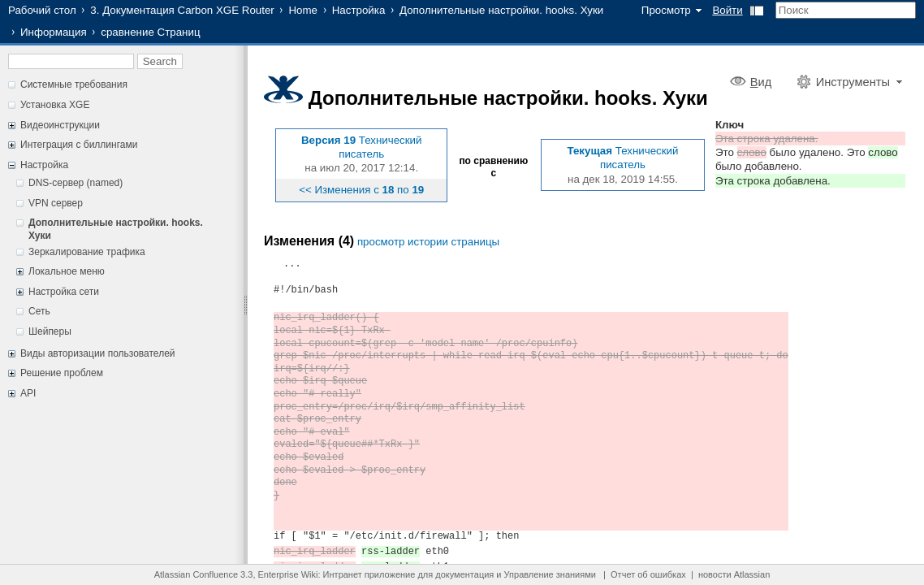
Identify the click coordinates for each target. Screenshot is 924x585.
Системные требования (74, 84)
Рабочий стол (42, 10)
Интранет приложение (369, 574)
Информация (54, 32)
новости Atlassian (734, 574)
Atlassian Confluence (196, 574)
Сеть (39, 311)
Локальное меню (67, 271)
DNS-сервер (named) (76, 183)
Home (303, 10)
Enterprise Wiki (288, 574)
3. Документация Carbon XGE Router (182, 10)
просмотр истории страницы (428, 242)
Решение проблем (62, 373)
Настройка (359, 10)
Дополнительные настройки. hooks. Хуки (501, 10)
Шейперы (50, 331)
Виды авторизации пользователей (98, 353)
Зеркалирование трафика (87, 252)
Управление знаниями (550, 574)
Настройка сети (64, 292)
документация (464, 574)
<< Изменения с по (361, 190)
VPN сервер (56, 203)
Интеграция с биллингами (79, 145)
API (28, 393)
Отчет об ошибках (648, 574)
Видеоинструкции (60, 125)
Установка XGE (55, 105)
